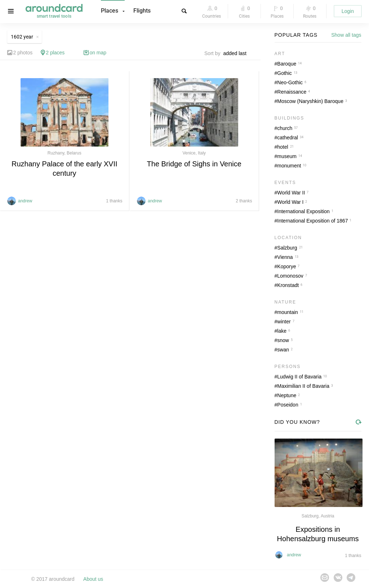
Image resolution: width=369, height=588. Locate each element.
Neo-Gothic (290, 82)
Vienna (285, 257)
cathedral (288, 138)
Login (348, 11)
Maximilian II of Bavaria (303, 386)
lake (282, 331)
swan (283, 350)
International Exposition (303, 211)
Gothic (284, 73)
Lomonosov (290, 276)
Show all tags (346, 35)
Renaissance (292, 92)
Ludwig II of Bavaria (299, 377)
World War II (291, 193)
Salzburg (287, 248)
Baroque (287, 64)
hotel (283, 147)
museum (287, 156)
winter (284, 322)
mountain (288, 312)
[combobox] (237, 53)
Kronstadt (288, 285)
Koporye (286, 266)
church (285, 128)
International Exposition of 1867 (312, 221)
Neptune (287, 395)
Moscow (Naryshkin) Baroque (310, 101)
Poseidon (288, 405)
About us (93, 579)
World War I (290, 202)
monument (289, 166)
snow (283, 340)
